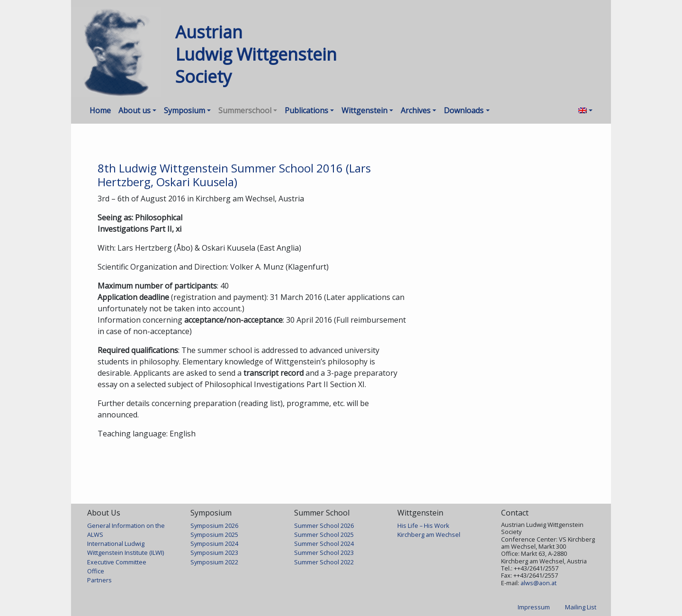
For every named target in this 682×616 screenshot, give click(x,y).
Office (96, 571)
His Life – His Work (423, 525)
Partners (99, 580)
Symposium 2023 (214, 553)
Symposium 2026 (214, 525)
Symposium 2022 (214, 562)
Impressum (534, 607)
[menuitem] (585, 110)
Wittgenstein (364, 110)
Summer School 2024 (324, 544)
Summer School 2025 (324, 534)
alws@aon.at (538, 583)
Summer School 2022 (324, 562)
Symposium (184, 110)
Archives (416, 110)
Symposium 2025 (214, 534)
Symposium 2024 (214, 544)
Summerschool (245, 110)
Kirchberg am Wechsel (429, 534)
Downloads (464, 110)
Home (100, 110)
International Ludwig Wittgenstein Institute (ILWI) (126, 548)
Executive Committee (117, 562)
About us (135, 110)
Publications (306, 110)
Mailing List (581, 607)
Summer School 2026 (324, 525)
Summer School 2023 (324, 553)
